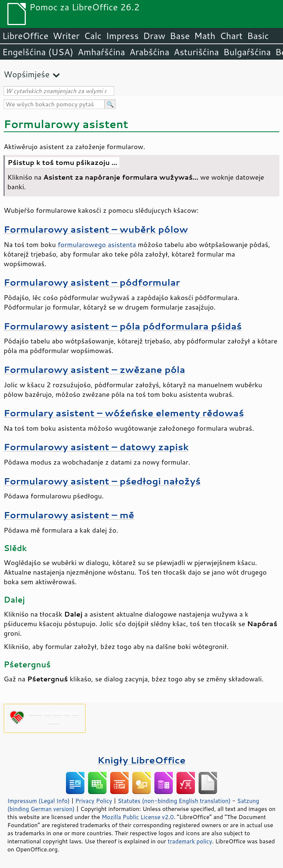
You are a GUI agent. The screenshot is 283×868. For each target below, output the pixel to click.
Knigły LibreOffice (142, 760)
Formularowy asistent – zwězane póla (94, 369)
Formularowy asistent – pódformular (92, 282)
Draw (154, 36)
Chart (231, 36)
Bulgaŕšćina (247, 52)
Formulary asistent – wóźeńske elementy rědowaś (124, 413)
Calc (93, 36)
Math (205, 36)
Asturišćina (196, 52)
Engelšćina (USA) (38, 52)
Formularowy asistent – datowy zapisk (96, 447)
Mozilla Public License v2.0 (138, 817)
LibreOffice (25, 36)
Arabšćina (149, 52)
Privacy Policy (94, 801)
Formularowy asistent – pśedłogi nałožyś (102, 481)
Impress (123, 36)
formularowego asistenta (97, 244)
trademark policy (190, 841)
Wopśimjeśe (27, 74)
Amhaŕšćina (101, 52)
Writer (66, 36)
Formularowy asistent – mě (69, 515)
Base (180, 36)
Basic (258, 36)
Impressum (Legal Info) (39, 801)
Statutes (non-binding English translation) (174, 801)
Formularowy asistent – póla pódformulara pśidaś (123, 326)
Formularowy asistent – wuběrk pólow (96, 229)
